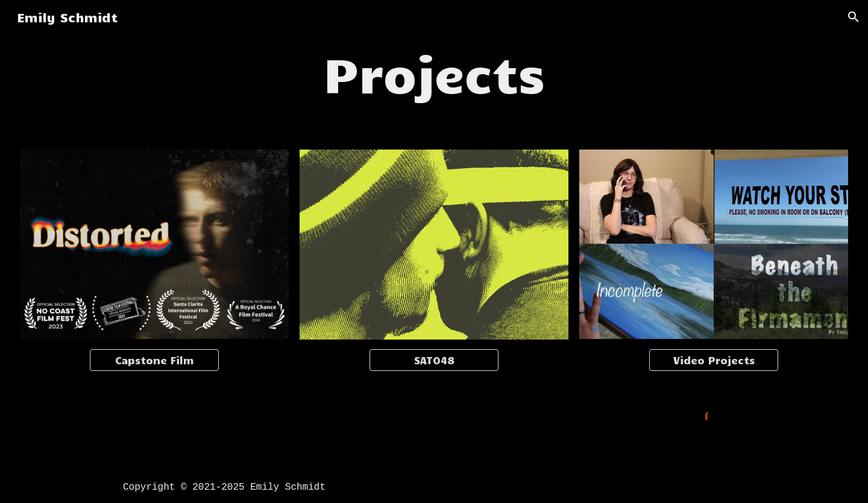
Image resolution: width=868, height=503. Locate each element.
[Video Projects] (714, 360)
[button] (854, 17)
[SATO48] (434, 360)
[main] (434, 72)
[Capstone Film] (155, 360)
